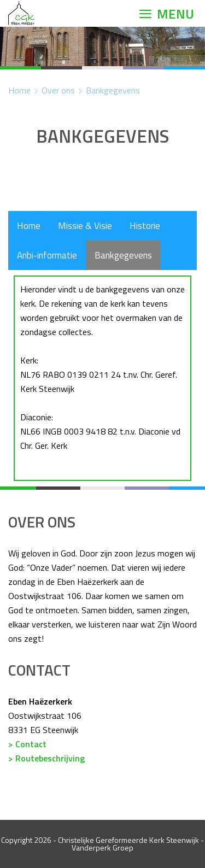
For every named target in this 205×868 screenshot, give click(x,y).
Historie (145, 226)
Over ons (58, 90)
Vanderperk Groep (102, 848)
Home (19, 90)
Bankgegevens (113, 90)
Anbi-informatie (47, 255)
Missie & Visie (85, 226)
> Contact (27, 744)
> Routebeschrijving (46, 758)
